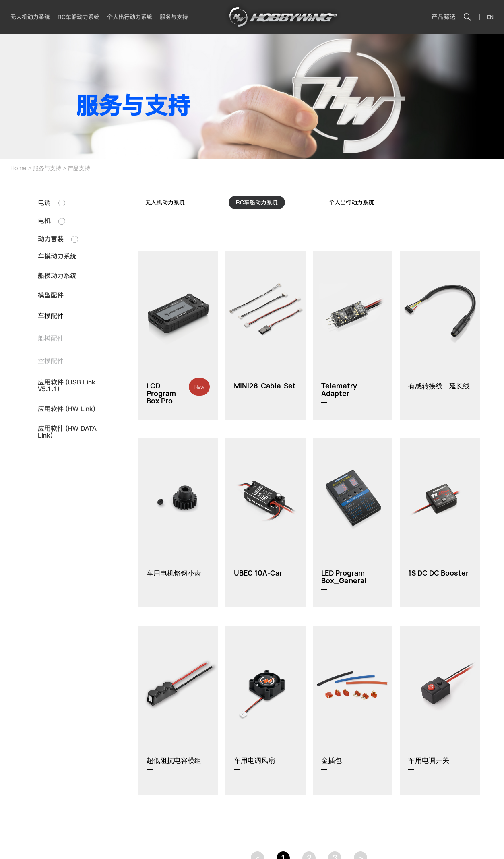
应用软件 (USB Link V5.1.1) (67, 386)
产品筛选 (444, 17)
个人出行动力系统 (130, 17)
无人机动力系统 (30, 17)
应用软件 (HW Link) (66, 409)
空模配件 (51, 361)
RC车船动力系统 (78, 17)
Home (19, 168)
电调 (52, 203)
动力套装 (58, 239)
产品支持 (79, 168)
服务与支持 (174, 17)
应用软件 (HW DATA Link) (67, 432)
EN (490, 17)
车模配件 (51, 316)
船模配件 (51, 338)
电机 (52, 221)
